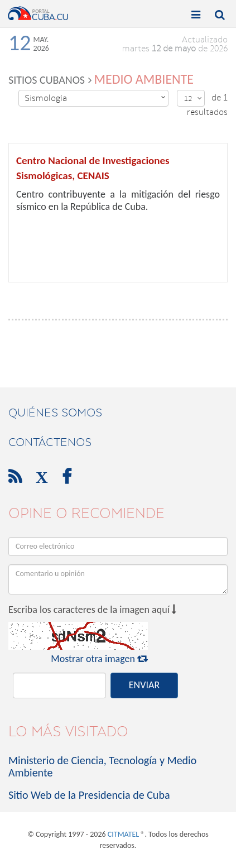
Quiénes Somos (55, 413)
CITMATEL (123, 834)
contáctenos (50, 442)
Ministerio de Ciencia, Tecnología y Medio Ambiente (102, 766)
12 (193, 99)
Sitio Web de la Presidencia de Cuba (89, 795)
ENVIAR (144, 685)
